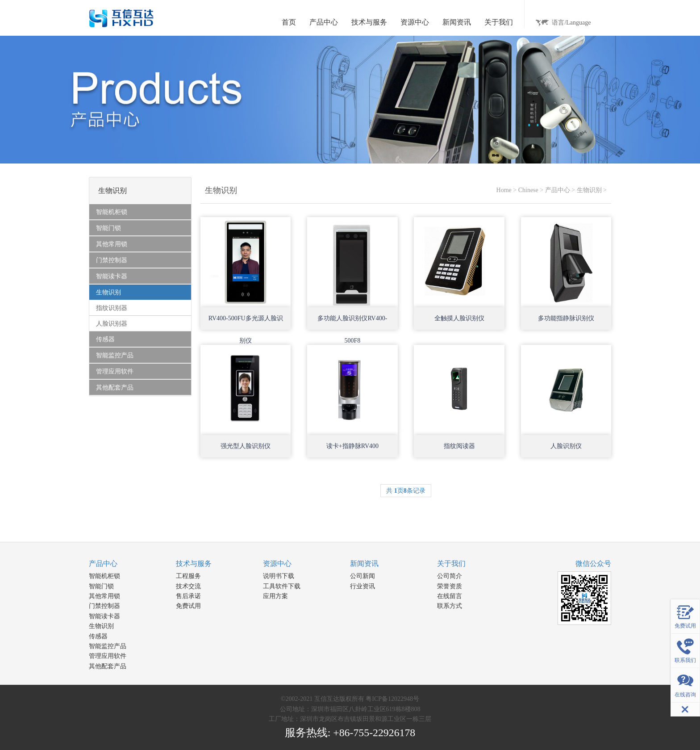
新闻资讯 (364, 564)
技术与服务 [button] (369, 22)
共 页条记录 (406, 491)
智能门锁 (101, 586)
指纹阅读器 (459, 446)
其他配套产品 (108, 666)
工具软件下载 (282, 586)
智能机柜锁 (104, 576)
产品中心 (558, 190)
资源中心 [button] (415, 22)
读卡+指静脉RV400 (352, 446)
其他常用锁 (104, 596)
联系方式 (450, 606)
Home (504, 190)
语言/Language (571, 23)
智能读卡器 (104, 616)
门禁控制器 (104, 606)
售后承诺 (188, 596)
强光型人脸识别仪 (246, 446)
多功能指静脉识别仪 (566, 318)
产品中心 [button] (324, 22)
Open (276, 293)
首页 (289, 22)
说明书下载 (279, 576)
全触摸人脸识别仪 (459, 318)
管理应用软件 (108, 656)
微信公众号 (593, 564)
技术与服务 (194, 564)
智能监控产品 (108, 646)
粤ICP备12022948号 (392, 699)
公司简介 (450, 576)
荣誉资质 (450, 586)
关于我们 (451, 564)
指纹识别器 (112, 308)
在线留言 (450, 596)
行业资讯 (362, 586)
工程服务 (188, 576)
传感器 (98, 636)
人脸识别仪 (566, 446)
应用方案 (275, 596)
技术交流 (188, 586)
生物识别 (589, 190)
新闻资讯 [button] (457, 22)
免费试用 (188, 606)
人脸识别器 (112, 324)
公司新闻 (362, 576)
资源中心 (277, 564)
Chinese (528, 190)
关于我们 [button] (499, 22)
